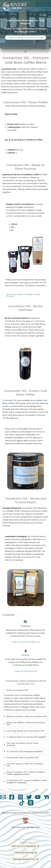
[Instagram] (20, 797)
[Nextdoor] (46, 797)
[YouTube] (38, 797)
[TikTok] (22, 803)
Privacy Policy (26, 843)
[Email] (3, 797)
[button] (26, 38)
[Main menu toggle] (44, 7)
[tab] (25, 700)
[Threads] (31, 803)
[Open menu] (26, 52)
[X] (29, 797)
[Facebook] (12, 797)
